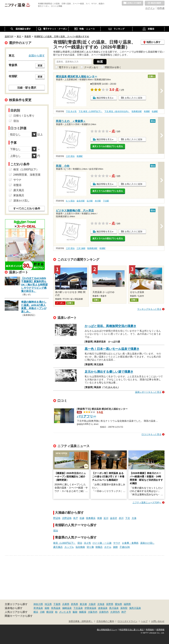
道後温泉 (103, 608)
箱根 (47, 608)
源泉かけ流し (147, 543)
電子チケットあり (68, 67)
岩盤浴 (17, 185)
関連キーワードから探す (19, 616)
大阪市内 (93, 612)
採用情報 (160, 630)
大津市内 (115, 612)
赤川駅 (98, 201)
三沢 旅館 (81, 248)
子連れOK (125, 547)
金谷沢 (114, 518)
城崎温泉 (67, 608)
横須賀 (50, 612)
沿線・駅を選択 (27, 88)
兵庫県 (66, 604)
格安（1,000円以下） (64, 543)
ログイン (150, 8)
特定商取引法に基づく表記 (131, 630)
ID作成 (161, 8)
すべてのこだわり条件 (27, 208)
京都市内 (104, 612)
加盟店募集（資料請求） (81, 621)
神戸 (124, 612)
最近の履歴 (155, 3)
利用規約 (150, 630)
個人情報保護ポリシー (107, 630)
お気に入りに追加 (134, 98)
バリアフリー (87, 416)
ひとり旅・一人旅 (102, 543)
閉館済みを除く (113, 67)
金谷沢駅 (81, 201)
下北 (128, 518)
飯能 (75, 612)
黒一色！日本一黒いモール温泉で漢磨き (112, 349)
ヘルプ (144, 621)
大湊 (134, 518)
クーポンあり (91, 67)
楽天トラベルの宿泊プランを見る (108, 146)
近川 (106, 518)
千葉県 (57, 604)
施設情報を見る (104, 98)
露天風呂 (58, 547)
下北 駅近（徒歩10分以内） (117, 111)
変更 (40, 66)
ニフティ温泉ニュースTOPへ (147, 502)
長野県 (110, 604)
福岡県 (127, 604)
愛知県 (118, 604)
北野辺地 (67, 518)
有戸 (76, 518)
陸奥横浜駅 (137, 111)
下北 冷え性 (71, 111)
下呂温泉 (78, 608)
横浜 (36, 612)
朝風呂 (99, 547)
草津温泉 (38, 608)
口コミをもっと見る (152, 434)
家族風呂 (19, 195)
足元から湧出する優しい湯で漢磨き (109, 372)
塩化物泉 (80, 547)
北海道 (101, 604)
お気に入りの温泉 (132, 3)
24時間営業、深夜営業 (27, 175)
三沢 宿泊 (70, 156)
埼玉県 (48, 604)
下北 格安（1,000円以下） (90, 111)
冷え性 (87, 543)
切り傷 (90, 547)
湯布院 (124, 608)
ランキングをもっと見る (149, 309)
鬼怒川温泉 (135, 608)
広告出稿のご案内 (105, 621)
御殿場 (83, 612)
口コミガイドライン (128, 621)
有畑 (100, 518)
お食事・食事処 (130, 543)
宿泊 (56, 531)
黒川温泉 (114, 608)
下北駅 (106, 201)
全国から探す (37, 55)
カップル (69, 547)
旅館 (115, 547)
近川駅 (90, 201)
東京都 (83, 604)
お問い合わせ (158, 621)
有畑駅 (147, 111)
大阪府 (92, 604)
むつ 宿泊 (70, 201)
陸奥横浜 (91, 518)
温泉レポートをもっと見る (148, 392)
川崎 (42, 612)
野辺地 (57, 518)
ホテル (108, 547)
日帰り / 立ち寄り (24, 116)
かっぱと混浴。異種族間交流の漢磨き (111, 326)
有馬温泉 (56, 608)
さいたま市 (65, 612)
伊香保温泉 (90, 608)
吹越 (82, 518)
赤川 (121, 518)
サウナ (117, 543)
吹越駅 (155, 111)
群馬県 (75, 604)
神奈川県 (38, 604)
